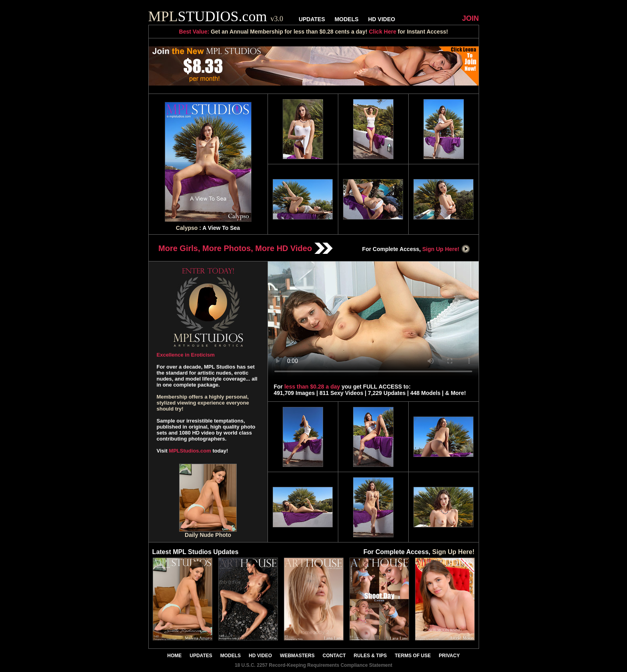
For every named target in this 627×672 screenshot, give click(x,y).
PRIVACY (449, 656)
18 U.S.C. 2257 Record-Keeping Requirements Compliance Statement (313, 665)
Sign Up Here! (446, 249)
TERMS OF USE (413, 656)
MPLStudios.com (190, 451)
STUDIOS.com (216, 16)
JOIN (470, 18)
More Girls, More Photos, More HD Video (246, 248)
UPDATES (312, 19)
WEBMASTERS (297, 656)
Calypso (187, 228)
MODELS (347, 19)
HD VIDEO (381, 19)
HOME (174, 656)
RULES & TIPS (370, 656)
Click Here (382, 32)
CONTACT (334, 656)
